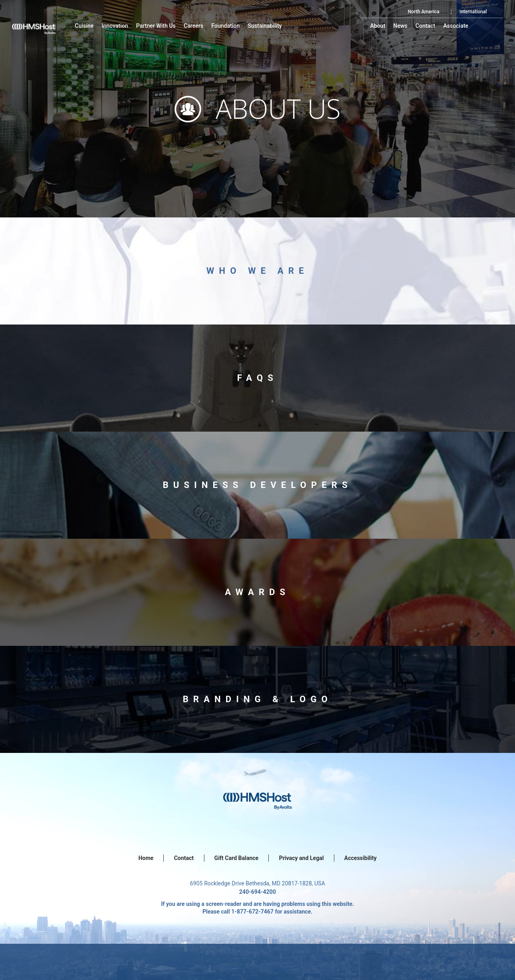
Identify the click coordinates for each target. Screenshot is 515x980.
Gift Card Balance (237, 858)
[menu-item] (84, 26)
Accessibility (360, 858)
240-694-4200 (257, 892)
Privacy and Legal (301, 858)
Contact (184, 858)
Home (146, 858)
